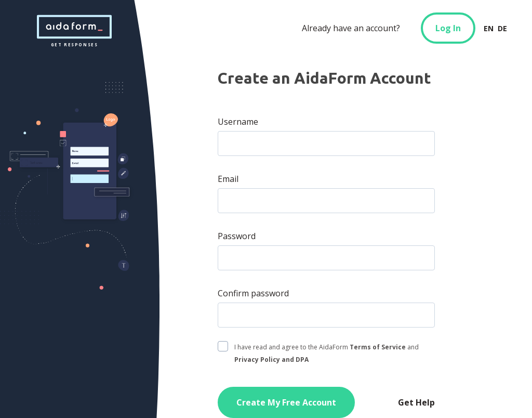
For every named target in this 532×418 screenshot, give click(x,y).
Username (238, 122)
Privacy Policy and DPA (271, 360)
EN (489, 28)
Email (228, 179)
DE (502, 28)
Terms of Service (378, 347)
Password (237, 236)
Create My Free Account (286, 402)
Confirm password (253, 293)
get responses (74, 27)
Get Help (416, 402)
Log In (448, 28)
